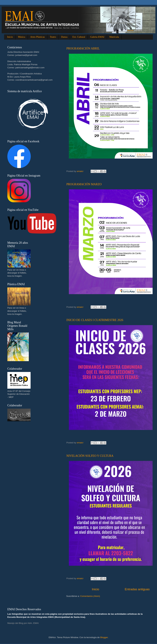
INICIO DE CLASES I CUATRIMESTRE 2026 (95, 320)
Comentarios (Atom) (90, 596)
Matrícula (114, 37)
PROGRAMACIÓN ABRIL (83, 48)
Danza (64, 37)
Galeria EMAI (97, 37)
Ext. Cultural (79, 37)
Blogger (104, 637)
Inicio (10, 37)
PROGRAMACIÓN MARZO (84, 184)
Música (22, 37)
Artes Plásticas (38, 37)
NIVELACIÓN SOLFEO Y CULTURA (90, 456)
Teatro (53, 37)
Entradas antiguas (137, 589)
